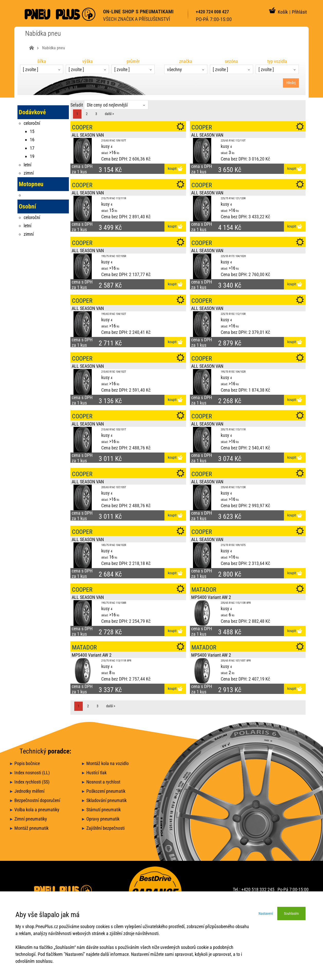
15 (112, 210)
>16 (113, 152)
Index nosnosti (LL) (32, 773)
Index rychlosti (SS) (32, 782)
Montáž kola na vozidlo (108, 763)
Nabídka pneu (54, 48)
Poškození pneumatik (106, 791)
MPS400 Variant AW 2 (211, 597)
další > (109, 114)
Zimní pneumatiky (31, 819)
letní (27, 165)
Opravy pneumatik (103, 819)
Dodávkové (32, 112)
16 (112, 557)
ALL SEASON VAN (88, 135)
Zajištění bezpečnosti (105, 828)
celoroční (32, 123)
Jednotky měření (29, 791)
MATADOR (204, 590)
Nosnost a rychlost (103, 782)
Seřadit (77, 105)
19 (32, 156)
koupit (175, 169)
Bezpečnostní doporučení (37, 800)
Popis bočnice (27, 763)
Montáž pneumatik (31, 828)
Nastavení (266, 913)
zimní (29, 173)
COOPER (82, 127)
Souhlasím (291, 913)
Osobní (27, 206)
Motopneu (31, 184)
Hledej (291, 83)
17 (32, 148)
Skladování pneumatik (107, 800)
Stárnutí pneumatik (104, 810)
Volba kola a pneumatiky (37, 810)
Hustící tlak (96, 773)
